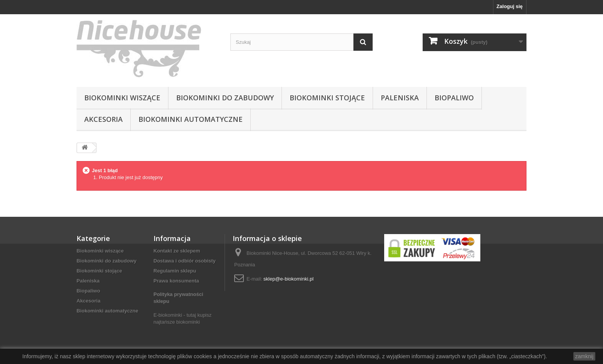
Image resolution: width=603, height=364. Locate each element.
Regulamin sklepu (175, 271)
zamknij (584, 356)
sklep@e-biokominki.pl (288, 279)
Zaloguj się (510, 6)
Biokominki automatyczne (191, 119)
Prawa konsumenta (176, 281)
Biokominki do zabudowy (225, 98)
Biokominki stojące (327, 98)
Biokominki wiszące (122, 98)
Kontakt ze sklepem (177, 251)
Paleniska (400, 98)
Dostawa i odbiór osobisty (185, 261)
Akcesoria (103, 119)
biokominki (188, 322)
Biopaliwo (454, 98)
